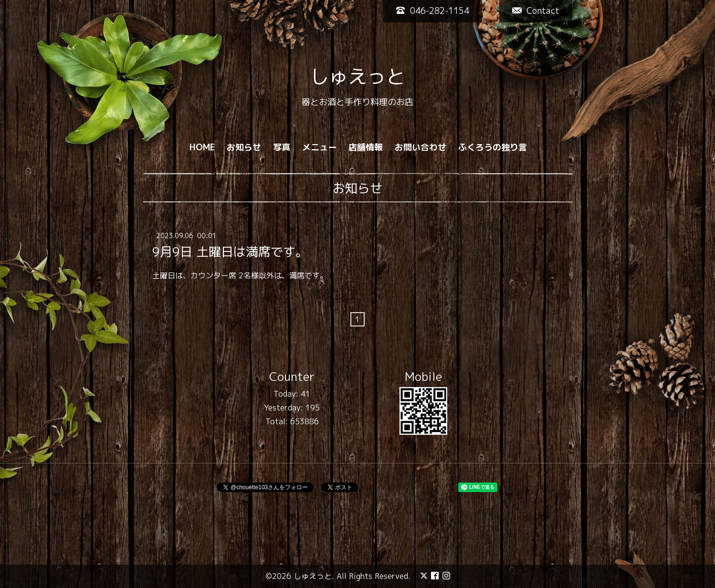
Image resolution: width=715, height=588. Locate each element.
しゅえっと (357, 76)
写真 (282, 147)
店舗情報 (366, 147)
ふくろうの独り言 (493, 147)
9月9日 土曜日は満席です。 (230, 251)
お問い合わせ (421, 147)
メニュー (319, 147)
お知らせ (244, 147)
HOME (202, 147)
